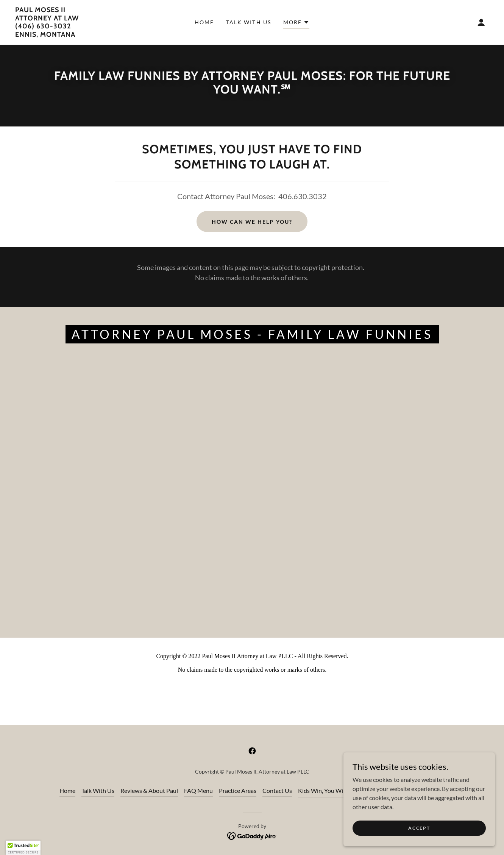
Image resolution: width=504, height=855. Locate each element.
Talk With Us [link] (248, 22)
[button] (296, 23)
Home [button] (67, 790)
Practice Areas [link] (238, 790)
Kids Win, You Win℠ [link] (325, 790)
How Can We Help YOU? (252, 222)
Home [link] (204, 22)
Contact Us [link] (277, 790)
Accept (419, 828)
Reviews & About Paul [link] (149, 790)
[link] (47, 34)
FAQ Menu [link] (198, 790)
